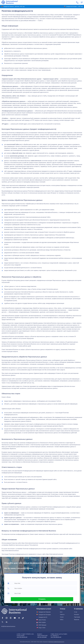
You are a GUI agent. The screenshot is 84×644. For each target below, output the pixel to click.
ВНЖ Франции (42, 625)
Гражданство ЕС (43, 617)
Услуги (62, 617)
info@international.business (8, 626)
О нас (76, 612)
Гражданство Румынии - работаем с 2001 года (14, 7)
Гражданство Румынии (45, 612)
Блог (61, 612)
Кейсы (62, 620)
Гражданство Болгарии (45, 615)
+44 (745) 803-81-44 (22, 637)
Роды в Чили (42, 628)
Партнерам (77, 617)
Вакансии (77, 620)
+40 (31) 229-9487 (42, 637)
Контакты (77, 615)
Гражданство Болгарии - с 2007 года (74, 7)
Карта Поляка (42, 620)
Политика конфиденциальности (56, 642)
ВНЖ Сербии (42, 622)
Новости (62, 615)
